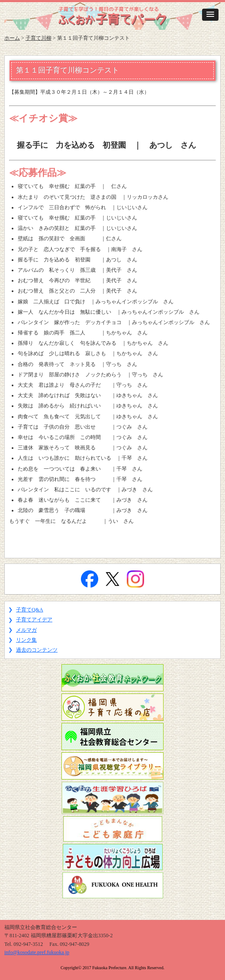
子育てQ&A (30, 610)
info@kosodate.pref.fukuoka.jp (37, 952)
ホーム (12, 38)
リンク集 (26, 640)
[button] (210, 15)
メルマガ (26, 630)
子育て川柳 (39, 38)
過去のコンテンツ (37, 650)
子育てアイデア (34, 620)
